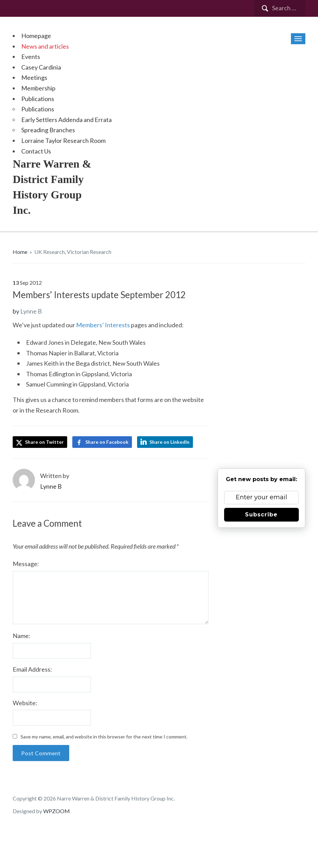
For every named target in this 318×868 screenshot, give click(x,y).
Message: (26, 564)
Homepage (36, 36)
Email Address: (32, 669)
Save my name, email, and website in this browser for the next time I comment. (104, 737)
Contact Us (36, 151)
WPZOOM (57, 811)
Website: (25, 703)
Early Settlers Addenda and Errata (66, 120)
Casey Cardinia (41, 67)
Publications (38, 99)
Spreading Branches (48, 130)
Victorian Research (89, 252)
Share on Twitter (40, 442)
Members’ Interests (103, 325)
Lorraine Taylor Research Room (63, 140)
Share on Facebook (107, 442)
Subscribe (261, 515)
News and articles (45, 46)
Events (31, 57)
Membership (38, 88)
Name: (22, 636)
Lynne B (31, 311)
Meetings (34, 77)
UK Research (50, 252)
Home (20, 252)
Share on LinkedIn (169, 442)
